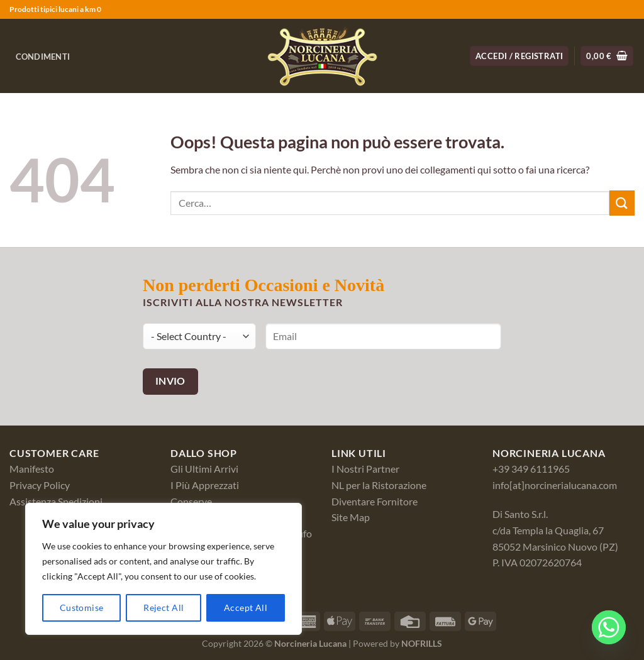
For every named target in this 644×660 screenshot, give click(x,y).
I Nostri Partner (365, 469)
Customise (82, 608)
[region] (164, 569)
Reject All (164, 608)
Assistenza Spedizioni (56, 501)
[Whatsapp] (609, 627)
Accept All (246, 608)
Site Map (351, 517)
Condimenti (43, 57)
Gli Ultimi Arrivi (204, 469)
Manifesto (32, 469)
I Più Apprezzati (205, 485)
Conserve (191, 501)
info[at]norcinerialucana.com (555, 485)
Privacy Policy (40, 485)
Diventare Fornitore (375, 501)
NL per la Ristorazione (379, 485)
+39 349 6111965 (531, 469)
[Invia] (622, 203)
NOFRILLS (422, 643)
